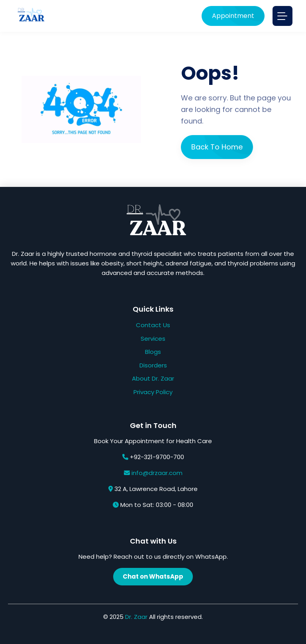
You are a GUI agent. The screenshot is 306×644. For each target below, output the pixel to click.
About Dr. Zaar (153, 378)
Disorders (153, 365)
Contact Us (153, 325)
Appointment (233, 16)
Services (153, 339)
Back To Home (217, 147)
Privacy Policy (153, 392)
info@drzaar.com (157, 473)
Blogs (153, 352)
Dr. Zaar (136, 617)
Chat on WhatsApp (153, 576)
